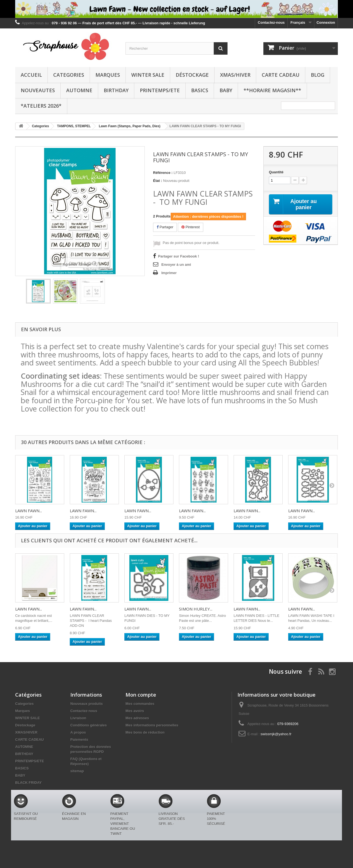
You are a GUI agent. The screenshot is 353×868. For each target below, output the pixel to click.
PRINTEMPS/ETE (160, 90)
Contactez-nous (271, 22)
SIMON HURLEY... (196, 609)
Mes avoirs (135, 711)
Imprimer (169, 273)
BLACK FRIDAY (28, 783)
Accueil (31, 75)
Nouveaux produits (87, 704)
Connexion (326, 22)
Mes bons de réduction (145, 732)
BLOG (318, 75)
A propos (78, 732)
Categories (69, 75)
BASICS (200, 90)
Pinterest (191, 227)
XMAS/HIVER (235, 75)
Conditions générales (89, 725)
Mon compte (141, 695)
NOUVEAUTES (38, 90)
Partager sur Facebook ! (179, 256)
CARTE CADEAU (281, 75)
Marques (108, 75)
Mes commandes (140, 704)
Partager (165, 227)
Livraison (78, 718)
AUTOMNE (79, 90)
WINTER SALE (148, 75)
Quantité (276, 172)
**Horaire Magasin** (272, 90)
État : (158, 181)
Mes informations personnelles (152, 725)
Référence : (163, 173)
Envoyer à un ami (176, 265)
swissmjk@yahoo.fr (276, 734)
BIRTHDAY (116, 90)
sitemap (77, 771)
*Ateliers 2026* (41, 106)
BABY (226, 90)
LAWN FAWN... (29, 511)
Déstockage (192, 75)
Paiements (79, 740)
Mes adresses (137, 718)
